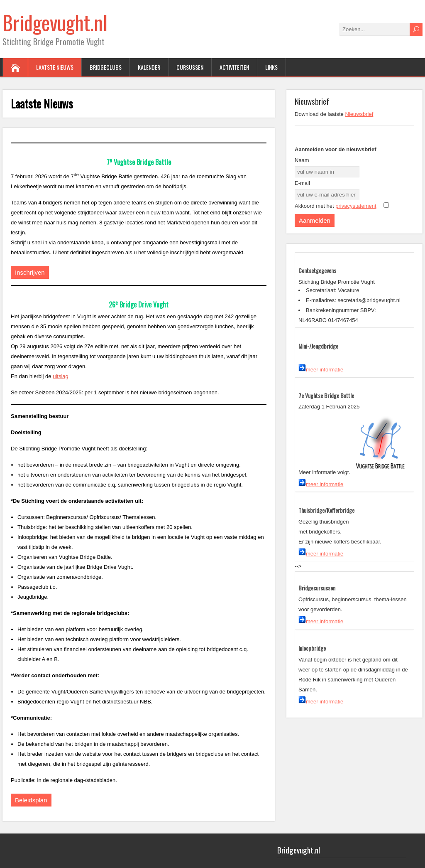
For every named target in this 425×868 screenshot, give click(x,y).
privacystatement (356, 206)
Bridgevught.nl (55, 22)
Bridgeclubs (106, 67)
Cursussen (190, 67)
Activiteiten (234, 67)
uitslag (61, 376)
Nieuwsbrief (359, 114)
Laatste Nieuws (55, 67)
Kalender (149, 67)
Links (271, 67)
